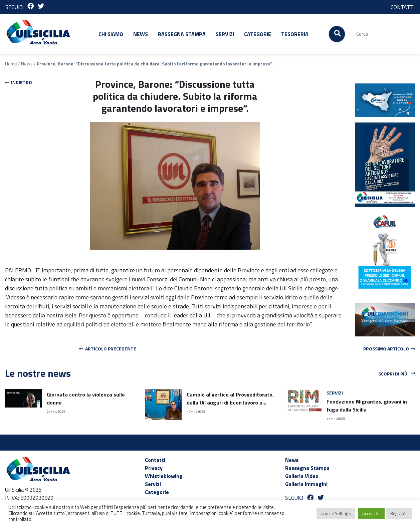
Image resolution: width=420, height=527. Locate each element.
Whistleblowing (164, 476)
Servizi (225, 34)
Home (11, 64)
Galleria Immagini (306, 484)
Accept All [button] (371, 513)
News (141, 34)
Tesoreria (295, 34)
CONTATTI (403, 7)
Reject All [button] (399, 513)
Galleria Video (302, 476)
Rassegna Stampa (182, 34)
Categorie (258, 34)
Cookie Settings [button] (336, 513)
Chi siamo (111, 34)
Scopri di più (397, 373)
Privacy (154, 468)
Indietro (19, 82)
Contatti (155, 460)
